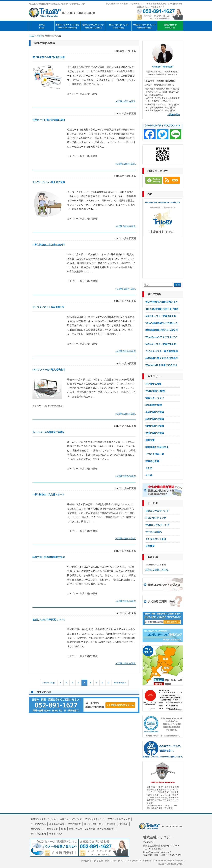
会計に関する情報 (155, 412)
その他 (149, 475)
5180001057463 (175, 864)
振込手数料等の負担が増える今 (162, 302)
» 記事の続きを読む (126, 101)
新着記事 (153, 557)
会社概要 (150, 546)
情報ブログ (52, 829)
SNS (64, 829)
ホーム (42, 26)
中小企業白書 (74, 824)
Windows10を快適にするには (161, 365)
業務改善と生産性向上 (157, 447)
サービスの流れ (154, 532)
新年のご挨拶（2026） (157, 570)
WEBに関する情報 (155, 391)
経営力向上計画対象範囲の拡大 (49, 557)
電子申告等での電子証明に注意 (49, 57)
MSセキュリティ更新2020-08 (161, 344)
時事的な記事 (152, 461)
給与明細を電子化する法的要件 (162, 358)
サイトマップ (56, 834)
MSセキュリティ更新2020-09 (161, 316)
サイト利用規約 (38, 834)
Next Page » (120, 683)
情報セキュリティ (155, 398)
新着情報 (111, 824)
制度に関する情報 (89, 94)
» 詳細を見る (174, 115)
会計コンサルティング (93, 26)
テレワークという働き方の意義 (49, 182)
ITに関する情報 (153, 384)
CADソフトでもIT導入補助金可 (49, 370)
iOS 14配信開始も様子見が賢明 (162, 309)
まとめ (149, 468)
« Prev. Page (49, 683)
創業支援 (150, 440)
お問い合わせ (170, 26)
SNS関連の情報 (154, 405)
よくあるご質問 (57, 824)
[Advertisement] (163, 257)
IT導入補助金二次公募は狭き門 (49, 245)
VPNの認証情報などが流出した (162, 323)
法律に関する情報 (155, 433)
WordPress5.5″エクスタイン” (161, 337)
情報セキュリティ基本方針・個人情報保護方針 (92, 829)
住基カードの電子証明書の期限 (49, 120)
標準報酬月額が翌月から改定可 (162, 330)
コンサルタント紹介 (156, 539)
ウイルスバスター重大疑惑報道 (162, 351)
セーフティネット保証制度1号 (48, 307)
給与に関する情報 (155, 419)
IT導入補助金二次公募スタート (49, 495)
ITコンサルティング (119, 26)
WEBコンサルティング (144, 26)
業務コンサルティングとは (67, 26)
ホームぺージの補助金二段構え (49, 432)
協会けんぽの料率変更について (49, 620)
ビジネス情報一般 (155, 454)
